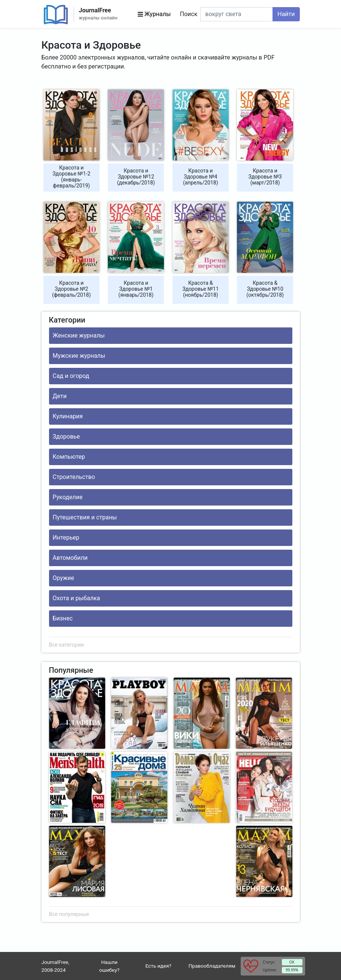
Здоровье (66, 436)
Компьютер (69, 457)
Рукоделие (68, 497)
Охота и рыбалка (77, 598)
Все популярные (69, 914)
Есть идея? (159, 966)
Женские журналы (79, 335)
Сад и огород (71, 376)
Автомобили (70, 558)
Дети (60, 396)
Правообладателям (212, 966)
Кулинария (68, 416)
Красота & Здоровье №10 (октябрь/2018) (265, 289)
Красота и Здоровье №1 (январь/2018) (136, 289)
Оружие (63, 578)
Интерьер (66, 538)
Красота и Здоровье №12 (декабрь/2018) (136, 177)
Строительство (74, 477)
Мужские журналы (79, 356)
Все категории (66, 645)
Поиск (189, 14)
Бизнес (63, 618)
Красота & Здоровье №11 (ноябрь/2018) (200, 289)
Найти (286, 14)
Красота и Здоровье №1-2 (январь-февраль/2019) (71, 177)
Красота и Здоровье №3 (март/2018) (265, 177)
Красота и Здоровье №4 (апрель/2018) (201, 177)
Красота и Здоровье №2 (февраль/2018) (71, 289)
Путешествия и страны (85, 517)
